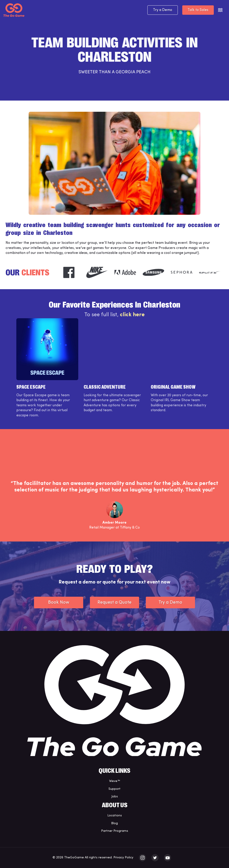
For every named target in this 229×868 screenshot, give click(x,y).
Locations (115, 816)
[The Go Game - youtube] (168, 858)
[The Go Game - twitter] (155, 858)
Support (114, 789)
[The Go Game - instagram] (142, 858)
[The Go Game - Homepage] (14, 10)
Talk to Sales (198, 10)
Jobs (115, 797)
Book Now (59, 603)
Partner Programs (115, 831)
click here (132, 315)
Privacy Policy (123, 858)
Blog (114, 823)
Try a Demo (163, 10)
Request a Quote (114, 603)
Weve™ (115, 781)
